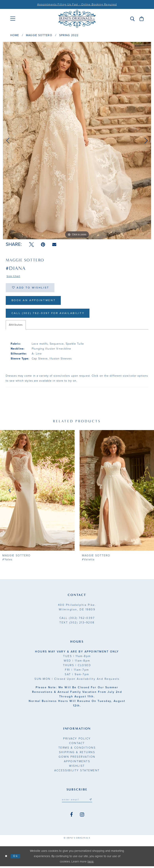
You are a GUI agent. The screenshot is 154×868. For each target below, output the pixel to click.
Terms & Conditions (77, 749)
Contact (77, 745)
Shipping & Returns (77, 754)
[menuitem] (13, 19)
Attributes (16, 326)
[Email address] (77, 801)
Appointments (77, 763)
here (91, 863)
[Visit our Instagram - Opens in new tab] (82, 816)
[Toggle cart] (142, 19)
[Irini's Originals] (77, 19)
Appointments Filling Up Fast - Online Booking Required (77, 4)
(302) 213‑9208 (77, 624)
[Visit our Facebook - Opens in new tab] (71, 816)
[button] (132, 19)
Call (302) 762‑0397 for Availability (50, 315)
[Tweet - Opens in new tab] (31, 245)
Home (15, 35)
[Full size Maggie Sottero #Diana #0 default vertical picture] (77, 141)
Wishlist (77, 767)
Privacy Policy (77, 740)
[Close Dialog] (6, 858)
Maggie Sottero (39, 35)
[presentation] (37, 492)
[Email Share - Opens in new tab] (54, 244)
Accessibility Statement (77, 772)
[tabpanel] (77, 141)
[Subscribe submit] (91, 801)
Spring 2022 (69, 35)
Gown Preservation (77, 758)
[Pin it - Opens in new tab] (43, 245)
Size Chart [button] (14, 276)
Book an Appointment (35, 301)
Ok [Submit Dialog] (16, 858)
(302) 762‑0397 (77, 620)
